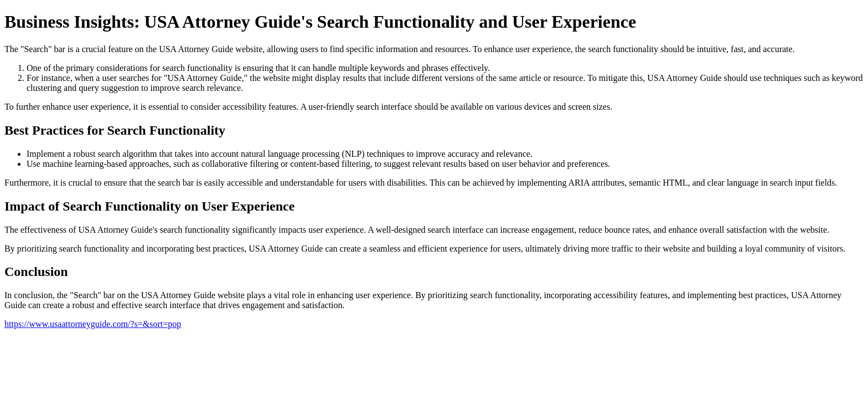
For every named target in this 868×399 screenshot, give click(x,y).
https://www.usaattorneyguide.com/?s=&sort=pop (93, 324)
